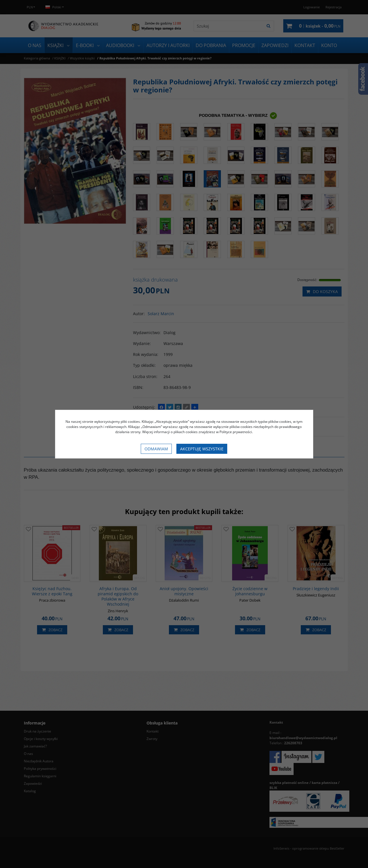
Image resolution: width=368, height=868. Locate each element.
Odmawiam (156, 449)
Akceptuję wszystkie (202, 449)
